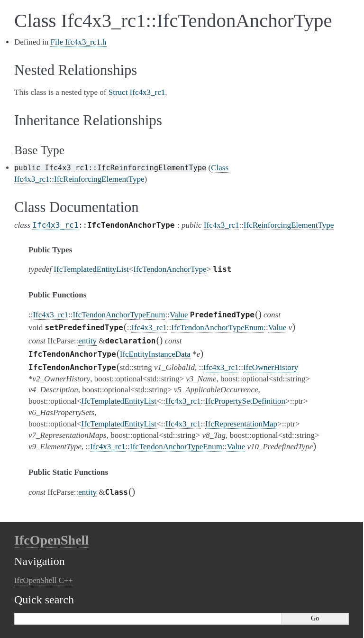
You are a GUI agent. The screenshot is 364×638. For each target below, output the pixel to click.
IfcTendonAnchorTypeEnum (119, 315)
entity (87, 341)
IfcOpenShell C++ (44, 580)
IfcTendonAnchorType (170, 269)
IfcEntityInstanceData (155, 354)
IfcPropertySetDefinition (245, 401)
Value (179, 315)
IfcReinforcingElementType (289, 225)
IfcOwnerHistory (271, 367)
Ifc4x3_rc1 (55, 225)
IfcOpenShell (51, 540)
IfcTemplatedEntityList (91, 269)
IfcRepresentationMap (241, 424)
